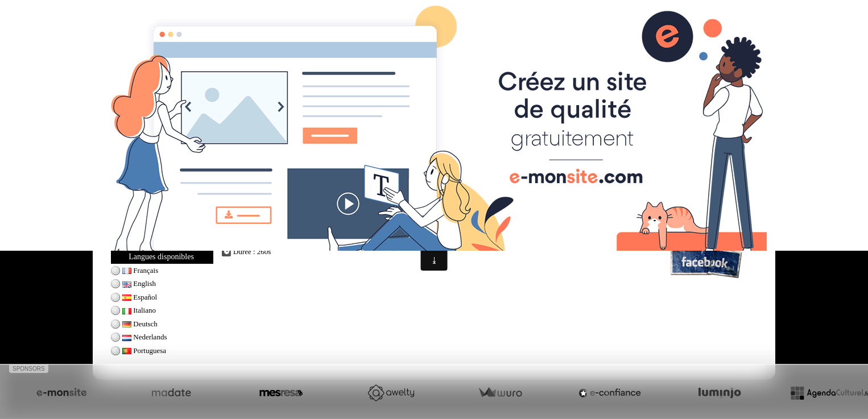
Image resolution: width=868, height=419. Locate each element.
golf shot (485, 225)
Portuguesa (144, 350)
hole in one (516, 225)
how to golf (311, 225)
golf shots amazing (357, 225)
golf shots (245, 225)
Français (140, 270)
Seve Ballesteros (147, 206)
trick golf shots (409, 225)
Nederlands (144, 337)
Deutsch (140, 324)
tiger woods (448, 236)
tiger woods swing (561, 225)
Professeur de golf (693, 193)
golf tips (313, 236)
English (139, 283)
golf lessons (282, 236)
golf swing (246, 236)
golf (596, 225)
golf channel (451, 225)
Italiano (139, 310)
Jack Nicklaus (143, 192)
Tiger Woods (141, 219)
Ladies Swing (142, 232)
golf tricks (276, 225)
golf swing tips (626, 225)
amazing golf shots (401, 236)
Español (140, 297)
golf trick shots (349, 236)
